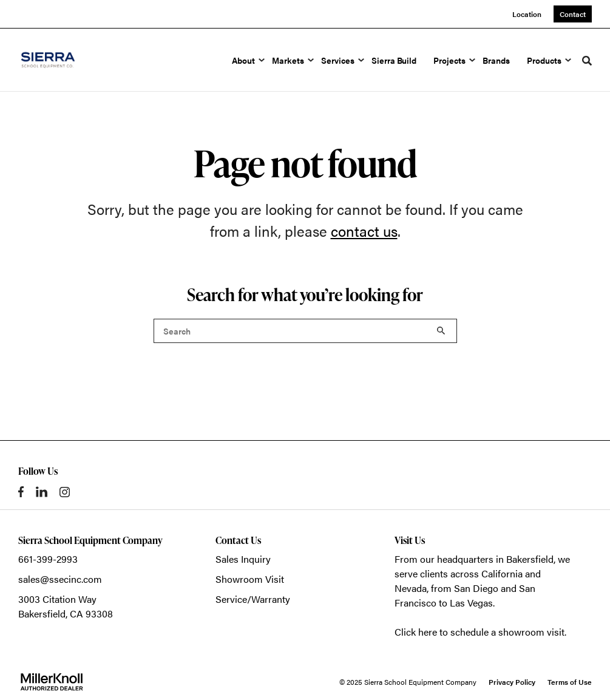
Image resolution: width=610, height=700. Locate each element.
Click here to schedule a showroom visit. (480, 632)
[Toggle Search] (587, 61)
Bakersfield (530, 559)
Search (441, 331)
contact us (364, 231)
